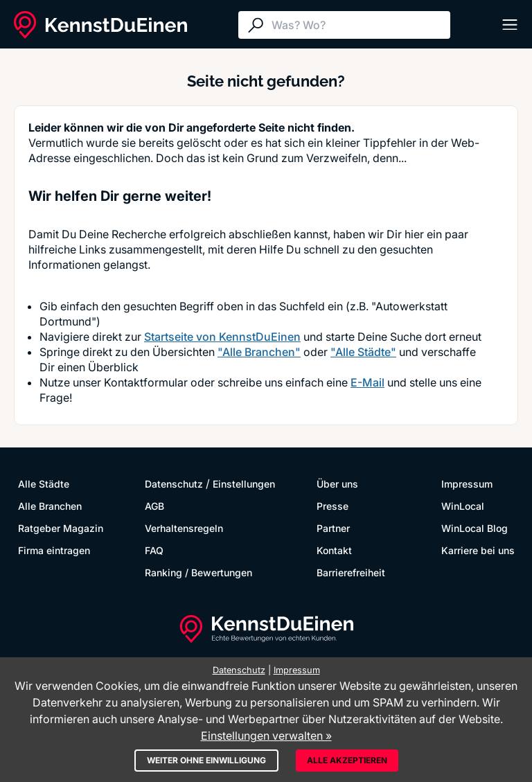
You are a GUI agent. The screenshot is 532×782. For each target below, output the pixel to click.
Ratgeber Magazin (61, 528)
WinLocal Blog (475, 528)
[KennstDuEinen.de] (100, 25)
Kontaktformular (146, 382)
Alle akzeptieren (347, 760)
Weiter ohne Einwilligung (206, 760)
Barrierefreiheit (351, 572)
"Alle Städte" (363, 352)
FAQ (154, 550)
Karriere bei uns (478, 550)
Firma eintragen (54, 550)
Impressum (467, 484)
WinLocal (463, 506)
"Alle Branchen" (259, 352)
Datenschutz (174, 484)
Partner (333, 528)
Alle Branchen (50, 506)
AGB (154, 506)
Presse (332, 506)
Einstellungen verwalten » (266, 736)
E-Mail (367, 382)
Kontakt (334, 550)
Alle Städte (44, 484)
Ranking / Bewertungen (198, 572)
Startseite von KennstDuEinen (222, 337)
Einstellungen (244, 484)
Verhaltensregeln (184, 528)
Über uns (337, 484)
